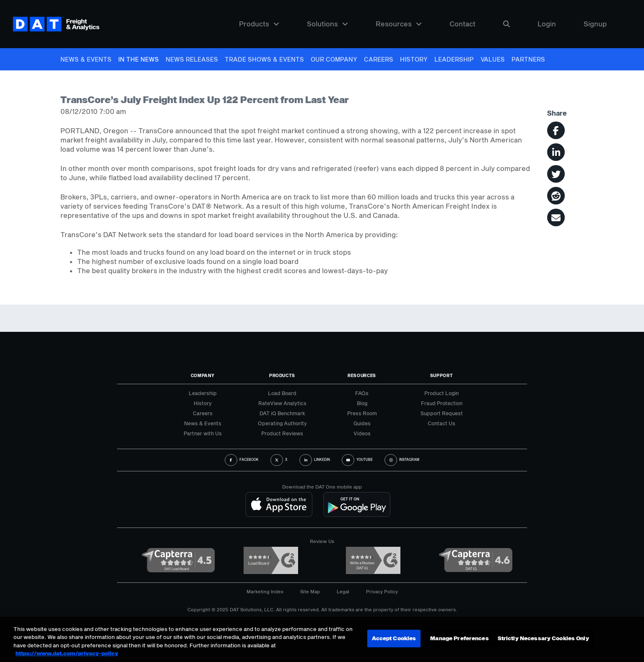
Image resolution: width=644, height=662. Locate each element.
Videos (362, 433)
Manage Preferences (459, 639)
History (414, 59)
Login (547, 24)
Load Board (282, 393)
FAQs (362, 393)
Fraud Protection (442, 403)
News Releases (192, 59)
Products (259, 24)
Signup (595, 24)
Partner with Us (203, 433)
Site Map (310, 591)
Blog (362, 403)
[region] (322, 639)
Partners (528, 59)
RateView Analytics (282, 403)
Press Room (362, 413)
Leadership (454, 59)
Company (203, 375)
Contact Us (441, 423)
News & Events (86, 59)
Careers (379, 59)
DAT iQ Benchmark (282, 413)
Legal (343, 591)
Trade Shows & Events (264, 59)
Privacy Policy (382, 591)
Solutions (327, 24)
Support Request (442, 413)
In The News (139, 59)
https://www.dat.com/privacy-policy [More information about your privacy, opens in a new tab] (67, 653)
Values (493, 59)
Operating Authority (282, 423)
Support (442, 375)
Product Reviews (282, 433)
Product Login (441, 393)
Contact (462, 24)
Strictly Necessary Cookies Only (543, 639)
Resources (399, 24)
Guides (362, 423)
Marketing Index (265, 591)
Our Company (334, 59)
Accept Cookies (394, 639)
